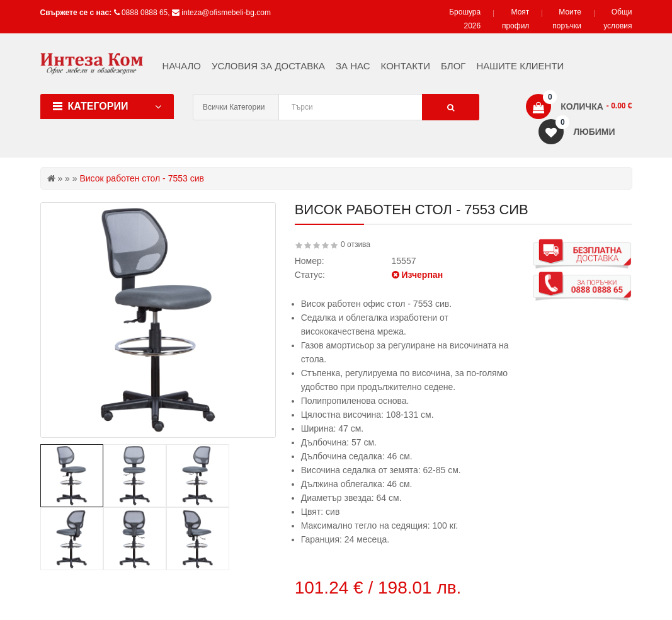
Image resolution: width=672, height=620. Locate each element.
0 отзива (356, 244)
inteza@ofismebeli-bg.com (226, 13)
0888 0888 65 (145, 13)
